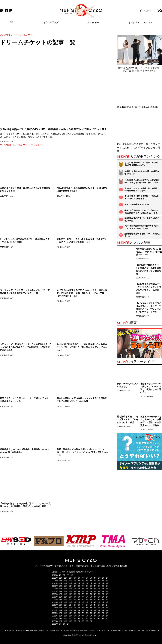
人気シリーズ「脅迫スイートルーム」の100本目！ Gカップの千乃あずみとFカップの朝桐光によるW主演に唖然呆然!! (26, 347)
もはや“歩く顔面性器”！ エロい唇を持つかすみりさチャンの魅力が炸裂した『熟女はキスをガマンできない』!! (82, 347)
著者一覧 (19, 630)
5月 (91, 578)
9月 (75, 578)
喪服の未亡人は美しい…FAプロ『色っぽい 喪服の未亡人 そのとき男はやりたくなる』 (142, 212)
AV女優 (8, 145)
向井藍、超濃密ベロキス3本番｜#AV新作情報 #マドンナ (142, 173)
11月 (66, 578)
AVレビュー (36, 145)
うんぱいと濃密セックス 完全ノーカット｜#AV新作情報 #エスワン (142, 164)
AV (1, 145)
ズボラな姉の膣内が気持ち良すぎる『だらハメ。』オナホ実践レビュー (142, 227)
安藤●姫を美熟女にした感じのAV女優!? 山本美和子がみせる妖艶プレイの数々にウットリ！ (53, 129)
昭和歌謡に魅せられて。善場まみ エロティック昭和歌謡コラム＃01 (149, 252)
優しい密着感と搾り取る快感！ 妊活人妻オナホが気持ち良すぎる (142, 197)
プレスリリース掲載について (151, 630)
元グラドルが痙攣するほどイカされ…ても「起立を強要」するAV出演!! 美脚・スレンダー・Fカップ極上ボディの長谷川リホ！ (82, 293)
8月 (79, 578)
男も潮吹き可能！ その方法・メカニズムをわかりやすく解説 (127, 419)
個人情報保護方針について (117, 630)
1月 (72, 575)
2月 (68, 575)
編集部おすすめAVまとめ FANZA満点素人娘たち (142, 235)
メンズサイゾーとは (7, 630)
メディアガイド (101, 630)
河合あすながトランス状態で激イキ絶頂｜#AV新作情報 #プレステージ (142, 190)
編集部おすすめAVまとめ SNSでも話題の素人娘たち (142, 219)
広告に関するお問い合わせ (66, 630)
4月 (60, 575)
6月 (87, 578)
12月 (61, 578)
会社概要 (26, 630)
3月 (64, 575)
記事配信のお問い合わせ (85, 630)
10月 (71, 578)
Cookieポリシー (134, 630)
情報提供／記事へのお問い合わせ (43, 630)
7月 (83, 578)
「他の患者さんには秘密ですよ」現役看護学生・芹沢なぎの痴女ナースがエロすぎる (142, 181)
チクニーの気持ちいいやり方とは (138, 204)
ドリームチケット (21, 145)
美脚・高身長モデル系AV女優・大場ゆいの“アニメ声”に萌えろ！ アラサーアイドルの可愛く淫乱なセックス (82, 452)
